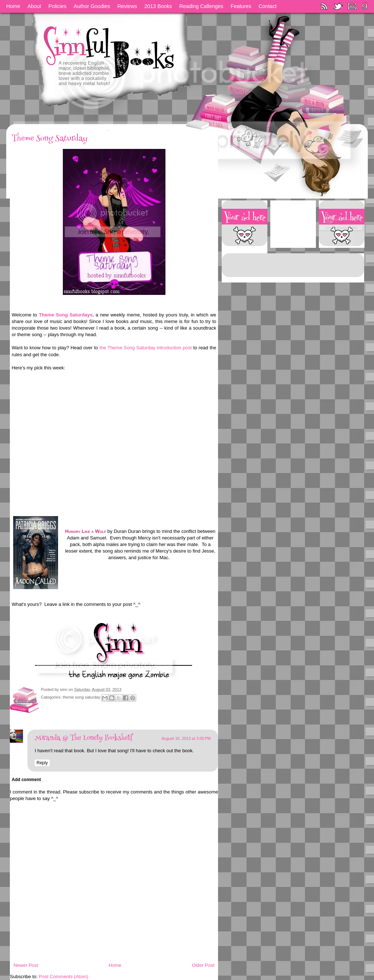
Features (241, 6)
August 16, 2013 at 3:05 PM (186, 738)
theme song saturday (82, 697)
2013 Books (158, 6)
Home (13, 6)
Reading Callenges (201, 6)
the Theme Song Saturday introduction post (146, 348)
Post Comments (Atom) (64, 977)
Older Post (203, 965)
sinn (64, 689)
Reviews (127, 6)
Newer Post (26, 965)
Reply (42, 763)
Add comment (26, 780)
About (34, 6)
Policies (58, 6)
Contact (268, 6)
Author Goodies (92, 6)
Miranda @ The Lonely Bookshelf (83, 738)
